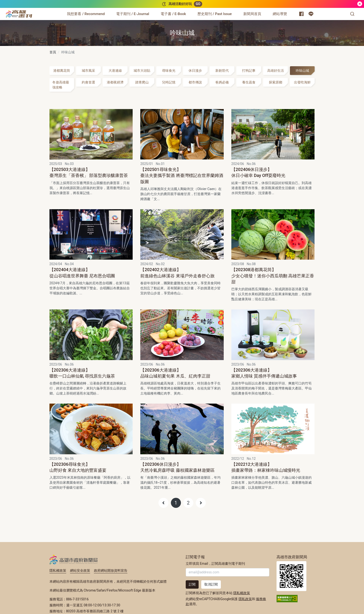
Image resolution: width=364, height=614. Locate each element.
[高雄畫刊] (19, 14)
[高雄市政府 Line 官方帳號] (311, 14)
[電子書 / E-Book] (173, 14)
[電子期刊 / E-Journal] (133, 14)
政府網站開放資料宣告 (111, 570)
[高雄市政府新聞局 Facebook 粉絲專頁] (301, 14)
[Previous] (163, 503)
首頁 (53, 52)
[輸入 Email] (228, 572)
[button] (352, 14)
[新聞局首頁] (252, 14)
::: (33, 11)
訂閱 (192, 584)
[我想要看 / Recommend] (86, 14)
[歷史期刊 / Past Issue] (215, 14)
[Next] (201, 503)
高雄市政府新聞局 (73, 559)
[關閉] (360, 4)
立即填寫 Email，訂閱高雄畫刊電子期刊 (215, 564)
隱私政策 (245, 599)
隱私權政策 (58, 570)
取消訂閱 (211, 584)
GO (198, 4)
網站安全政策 (80, 570)
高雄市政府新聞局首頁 (291, 576)
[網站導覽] (280, 14)
